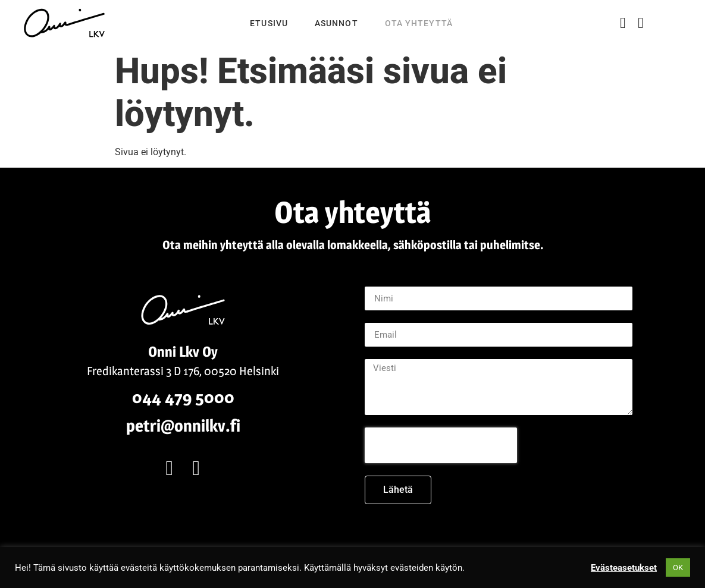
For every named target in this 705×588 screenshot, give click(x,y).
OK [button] (678, 567)
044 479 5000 (183, 397)
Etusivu (269, 23)
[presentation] (441, 445)
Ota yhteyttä (419, 23)
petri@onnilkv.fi (183, 426)
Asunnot (336, 23)
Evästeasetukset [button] (624, 568)
